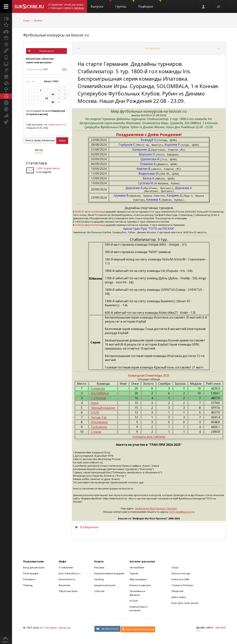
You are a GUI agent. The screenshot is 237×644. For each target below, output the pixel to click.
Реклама (99, 568)
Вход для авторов (34, 568)
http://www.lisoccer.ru (55, 125)
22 (46, 98)
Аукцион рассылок (105, 586)
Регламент (29, 580)
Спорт (26, 21)
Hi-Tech (134, 601)
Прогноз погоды (181, 574)
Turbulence (99, 427)
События (99, 592)
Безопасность (67, 580)
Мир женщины (138, 580)
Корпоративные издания (109, 574)
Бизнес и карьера (140, 586)
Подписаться (46, 51)
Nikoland (221, 628)
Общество (178, 592)
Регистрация (31, 574)
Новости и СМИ (180, 580)
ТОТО (38, 153)
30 (53, 102)
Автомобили (137, 568)
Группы (125, 4)
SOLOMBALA (100, 394)
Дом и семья (179, 598)
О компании (66, 568)
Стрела (96, 432)
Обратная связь (68, 592)
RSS (65, 69)
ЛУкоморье (99, 423)
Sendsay (99, 580)
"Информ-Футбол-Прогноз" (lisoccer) (156, 509)
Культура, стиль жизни (185, 603)
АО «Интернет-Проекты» (55, 628)
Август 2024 (51, 81)
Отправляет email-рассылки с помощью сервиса (66, 6)
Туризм (134, 574)
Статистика (36, 163)
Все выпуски (153, 48)
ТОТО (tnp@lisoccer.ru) (182, 512)
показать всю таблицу (149, 437)
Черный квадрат (103, 408)
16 (53, 94)
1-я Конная (99, 399)
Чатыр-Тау (99, 418)
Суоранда (98, 389)
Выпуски (101, 4)
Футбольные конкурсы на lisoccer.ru (56, 35)
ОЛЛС (95, 413)
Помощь (28, 586)
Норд (95, 403)
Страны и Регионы (182, 586)
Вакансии (64, 586)
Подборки (150, 4)
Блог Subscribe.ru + (70, 574)
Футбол (38, 21)
